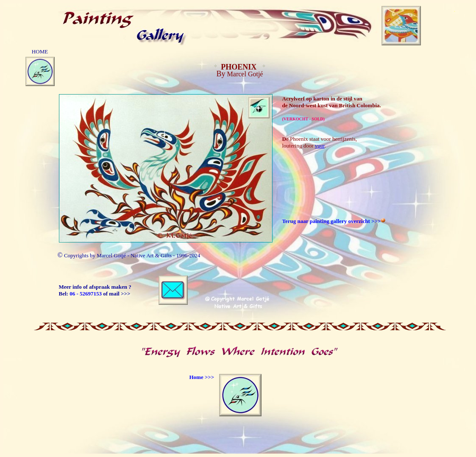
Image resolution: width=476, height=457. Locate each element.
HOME (40, 52)
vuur (320, 146)
